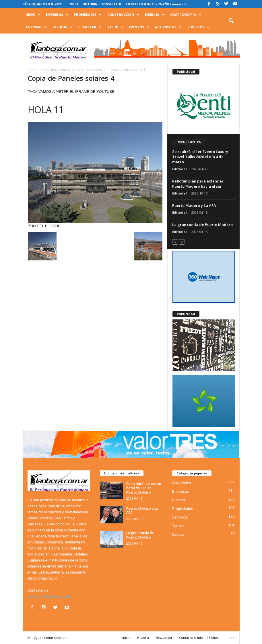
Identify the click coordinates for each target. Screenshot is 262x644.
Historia (90, 4)
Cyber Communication (51, 638)
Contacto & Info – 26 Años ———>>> (157, 4)
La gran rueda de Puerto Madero (202, 225)
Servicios (198, 27)
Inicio (73, 4)
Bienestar (90, 27)
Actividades (168, 27)
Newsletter (111, 4)
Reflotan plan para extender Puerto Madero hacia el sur (198, 184)
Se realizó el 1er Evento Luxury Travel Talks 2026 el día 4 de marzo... (200, 157)
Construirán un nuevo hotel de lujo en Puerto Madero (144, 488)
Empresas (57, 15)
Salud (115, 27)
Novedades (182, 483)
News (33, 15)
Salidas (178, 534)
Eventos (139, 27)
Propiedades (88, 15)
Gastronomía (186, 15)
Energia (155, 15)
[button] (231, 21)
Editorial (179, 169)
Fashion (63, 27)
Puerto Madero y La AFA (194, 205)
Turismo (36, 27)
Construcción (123, 15)
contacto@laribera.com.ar (49, 596)
